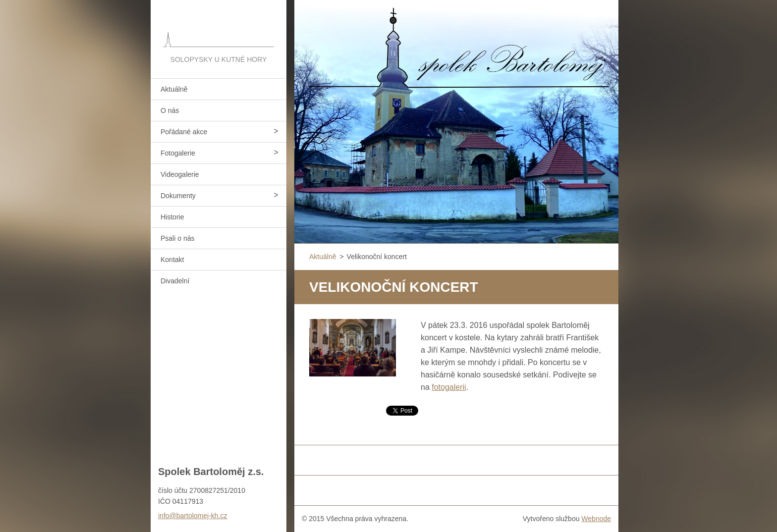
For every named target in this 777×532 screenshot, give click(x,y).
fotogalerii (449, 387)
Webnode (596, 519)
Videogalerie (180, 174)
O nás (170, 110)
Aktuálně (174, 89)
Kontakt (172, 260)
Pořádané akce (184, 132)
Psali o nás (177, 238)
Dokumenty (178, 196)
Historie (172, 217)
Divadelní (175, 281)
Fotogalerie (178, 153)
